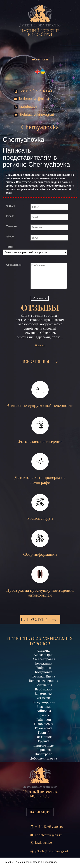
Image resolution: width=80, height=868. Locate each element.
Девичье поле (44, 745)
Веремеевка (44, 694)
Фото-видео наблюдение (40, 430)
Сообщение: (14, 265)
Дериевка (44, 750)
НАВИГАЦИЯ (40, 60)
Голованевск (44, 724)
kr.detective (25, 107)
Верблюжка (44, 689)
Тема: (10, 247)
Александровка (44, 659)
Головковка (44, 728)
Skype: (10, 237)
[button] (11, 336)
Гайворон (44, 719)
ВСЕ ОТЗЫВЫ (39, 361)
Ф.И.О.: (11, 206)
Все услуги (39, 619)
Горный (44, 732)
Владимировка (44, 702)
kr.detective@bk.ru (31, 99)
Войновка (44, 711)
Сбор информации (40, 543)
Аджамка (44, 650)
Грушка (44, 741)
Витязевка (44, 698)
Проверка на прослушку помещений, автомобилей (40, 582)
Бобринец (44, 668)
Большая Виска (44, 676)
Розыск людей (40, 507)
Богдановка (44, 672)
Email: (10, 216)
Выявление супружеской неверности (40, 394)
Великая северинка (44, 681)
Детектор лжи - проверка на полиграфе (40, 469)
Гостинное (44, 737)
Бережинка (44, 663)
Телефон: (12, 226)
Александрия (44, 655)
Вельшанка (44, 685)
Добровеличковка (44, 758)
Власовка (44, 706)
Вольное (44, 715)
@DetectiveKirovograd (34, 115)
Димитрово (44, 754)
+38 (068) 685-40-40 (33, 91)
